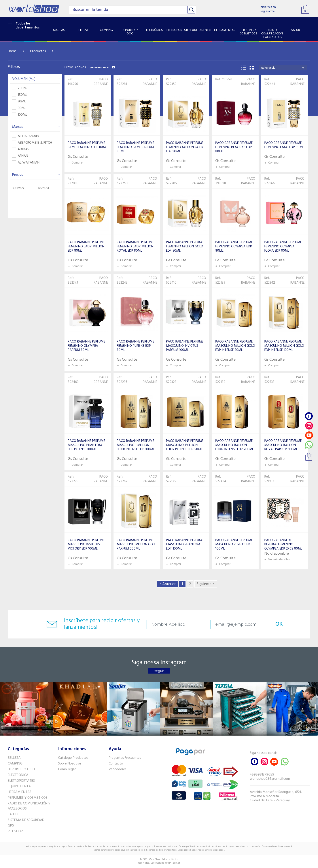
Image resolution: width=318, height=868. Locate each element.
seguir (159, 671)
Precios (36, 175)
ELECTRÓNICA (18, 775)
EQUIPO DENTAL (20, 786)
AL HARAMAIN (26, 136)
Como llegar (67, 769)
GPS (11, 826)
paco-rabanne (102, 67)
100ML (20, 115)
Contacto (116, 764)
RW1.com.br (174, 863)
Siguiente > (206, 584)
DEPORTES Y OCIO (21, 769)
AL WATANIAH (26, 163)
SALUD (13, 814)
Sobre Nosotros (70, 764)
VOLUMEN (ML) (36, 79)
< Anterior (168, 584)
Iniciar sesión (268, 7)
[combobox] (283, 68)
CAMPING (15, 764)
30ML (19, 102)
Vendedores (118, 769)
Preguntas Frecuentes (125, 758)
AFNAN (20, 156)
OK (279, 624)
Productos (38, 51)
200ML (20, 88)
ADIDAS (21, 150)
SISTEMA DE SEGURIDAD (26, 820)
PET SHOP (15, 831)
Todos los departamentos (28, 26)
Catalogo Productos (73, 758)
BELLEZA (14, 758)
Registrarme (267, 11)
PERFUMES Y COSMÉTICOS (28, 798)
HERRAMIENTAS (20, 792)
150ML (20, 95)
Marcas (36, 127)
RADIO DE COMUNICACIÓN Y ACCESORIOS (29, 806)
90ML (19, 108)
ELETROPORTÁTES (21, 781)
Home (12, 51)
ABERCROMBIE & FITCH (32, 143)
